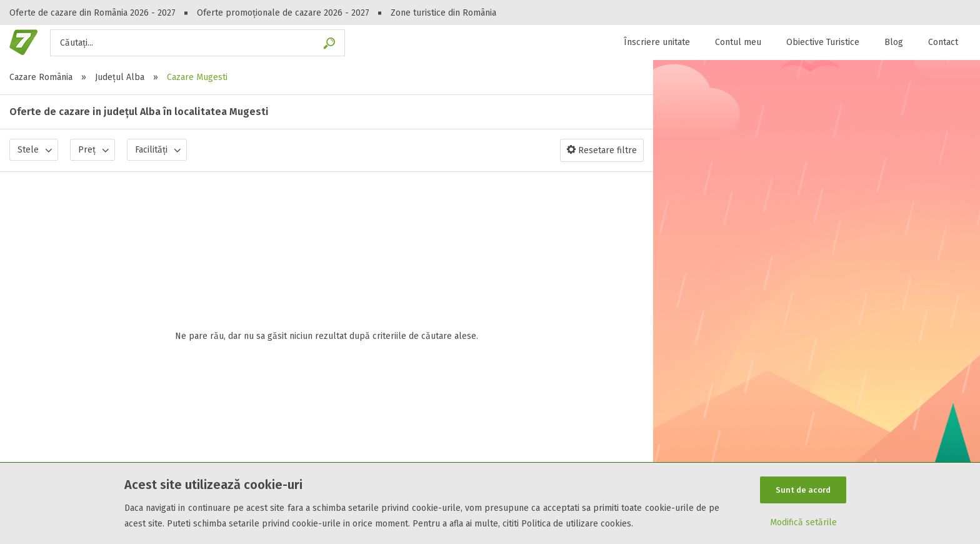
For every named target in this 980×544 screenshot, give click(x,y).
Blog (894, 42)
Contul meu (738, 42)
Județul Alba (120, 77)
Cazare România (41, 77)
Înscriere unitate (657, 42)
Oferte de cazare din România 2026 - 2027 (92, 13)
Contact (943, 42)
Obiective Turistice (823, 42)
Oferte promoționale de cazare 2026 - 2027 (283, 13)
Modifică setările (803, 523)
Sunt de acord (803, 489)
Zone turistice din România (443, 13)
